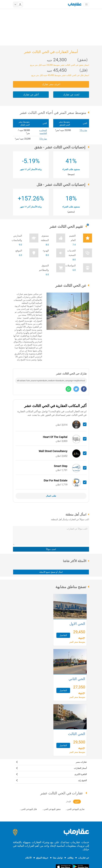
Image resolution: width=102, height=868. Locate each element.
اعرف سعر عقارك (51, 84)
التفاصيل (63, 635)
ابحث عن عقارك (71, 95)
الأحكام (28, 858)
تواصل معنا (58, 858)
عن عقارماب (84, 858)
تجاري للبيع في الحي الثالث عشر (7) (76, 810)
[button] (50, 311)
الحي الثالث (77, 734)
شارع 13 (83, 130)
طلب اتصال (51, 496)
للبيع (77, 802)
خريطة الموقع (42, 858)
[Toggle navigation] (86, 4)
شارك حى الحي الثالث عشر (71, 374)
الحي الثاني (77, 679)
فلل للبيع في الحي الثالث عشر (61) (29, 810)
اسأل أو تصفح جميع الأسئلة (51, 572)
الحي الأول (77, 624)
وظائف (70, 858)
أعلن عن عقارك (31, 95)
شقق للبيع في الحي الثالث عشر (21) (52, 810)
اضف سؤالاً (51, 549)
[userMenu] (18, 4)
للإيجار (68, 802)
